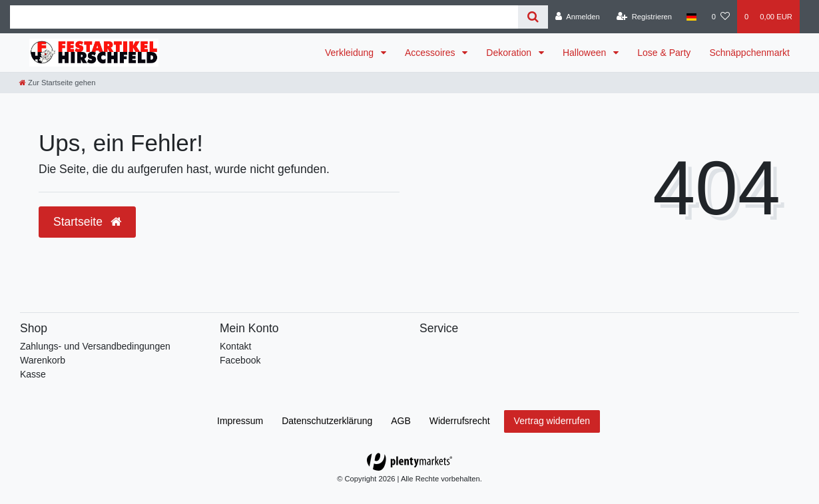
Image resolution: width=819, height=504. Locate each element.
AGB (401, 421)
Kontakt (235, 346)
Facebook (240, 360)
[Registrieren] (644, 17)
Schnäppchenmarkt (749, 53)
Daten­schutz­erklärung (327, 421)
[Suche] (533, 17)
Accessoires (431, 53)
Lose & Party (664, 53)
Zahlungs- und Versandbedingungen (95, 346)
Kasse (33, 374)
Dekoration (510, 53)
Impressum (240, 421)
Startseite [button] (87, 222)
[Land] (691, 17)
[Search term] (264, 17)
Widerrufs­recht (460, 421)
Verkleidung (351, 53)
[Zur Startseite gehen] (57, 83)
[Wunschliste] (721, 17)
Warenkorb (43, 360)
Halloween (586, 53)
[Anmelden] (578, 17)
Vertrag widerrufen (552, 421)
